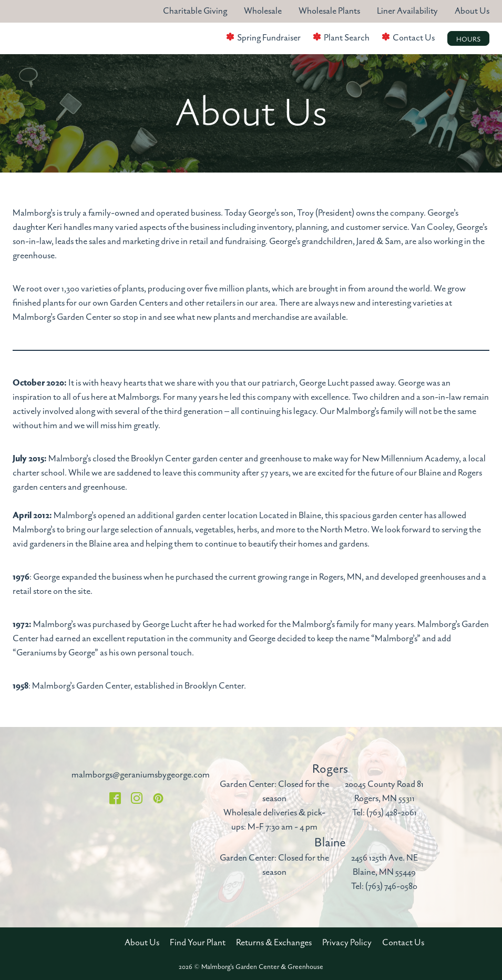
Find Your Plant (198, 943)
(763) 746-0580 (391, 886)
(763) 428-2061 (392, 813)
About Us (472, 11)
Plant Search (347, 38)
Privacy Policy (347, 943)
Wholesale (263, 11)
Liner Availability (407, 11)
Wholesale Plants (329, 11)
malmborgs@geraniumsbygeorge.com (141, 775)
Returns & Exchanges (274, 943)
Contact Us (414, 38)
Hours (468, 39)
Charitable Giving (195, 11)
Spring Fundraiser (269, 38)
